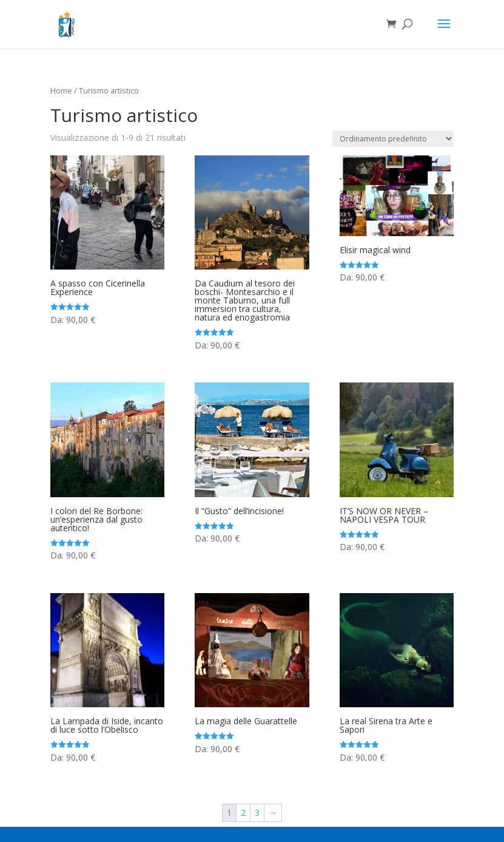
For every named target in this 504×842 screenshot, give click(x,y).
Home (61, 90)
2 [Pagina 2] (243, 813)
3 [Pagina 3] (257, 813)
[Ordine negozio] (393, 139)
